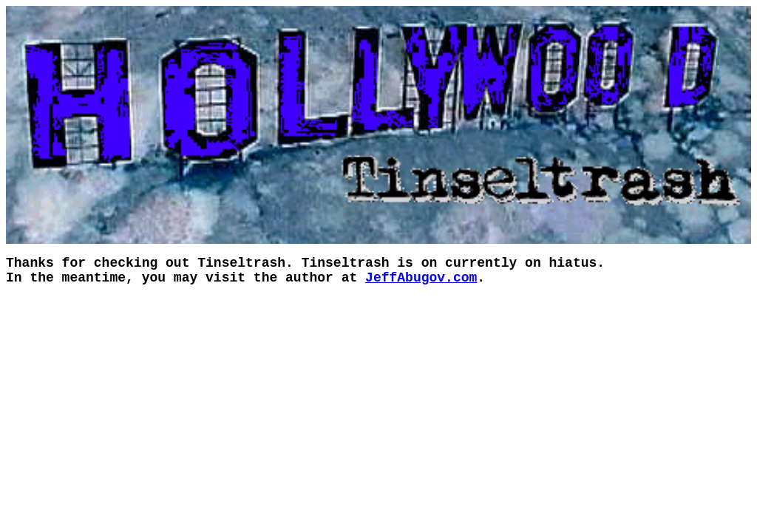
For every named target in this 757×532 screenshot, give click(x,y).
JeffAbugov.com (421, 278)
